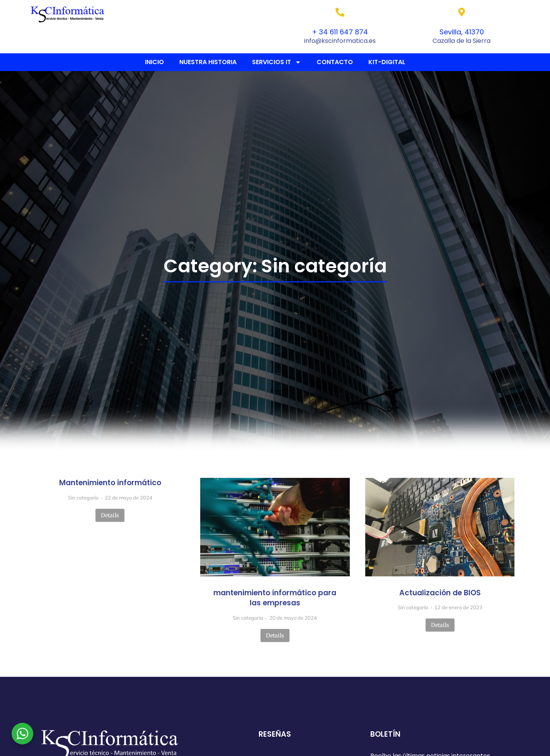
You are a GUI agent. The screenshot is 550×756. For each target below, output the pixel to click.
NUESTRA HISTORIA (208, 62)
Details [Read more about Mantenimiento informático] (110, 515)
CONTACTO (335, 62)
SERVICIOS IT (277, 62)
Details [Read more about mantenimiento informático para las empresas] (275, 635)
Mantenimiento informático (110, 483)
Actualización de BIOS (440, 593)
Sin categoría (83, 498)
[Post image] (275, 527)
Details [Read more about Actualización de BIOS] (440, 625)
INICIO (154, 62)
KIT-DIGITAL (387, 62)
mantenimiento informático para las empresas (275, 598)
